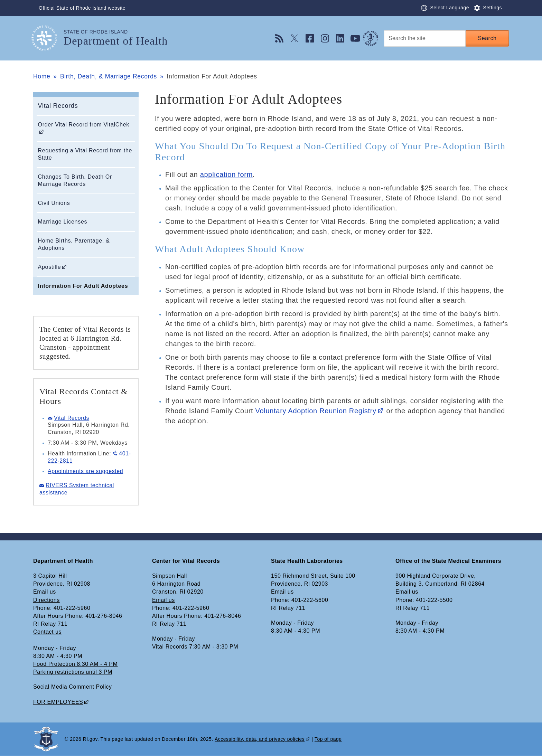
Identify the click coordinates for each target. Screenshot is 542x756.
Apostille (50, 267)
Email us (45, 592)
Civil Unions (54, 203)
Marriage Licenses (63, 222)
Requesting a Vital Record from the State (85, 154)
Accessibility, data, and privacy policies (260, 739)
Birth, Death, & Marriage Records (109, 76)
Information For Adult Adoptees (83, 286)
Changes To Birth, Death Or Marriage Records (75, 180)
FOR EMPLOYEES (58, 702)
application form (226, 174)
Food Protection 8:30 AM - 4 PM (75, 664)
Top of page (328, 739)
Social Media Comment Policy (73, 687)
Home (42, 76)
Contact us (47, 632)
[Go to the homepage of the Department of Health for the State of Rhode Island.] (48, 38)
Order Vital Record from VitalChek (84, 125)
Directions (46, 600)
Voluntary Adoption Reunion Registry (316, 411)
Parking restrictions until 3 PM (73, 672)
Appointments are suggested (85, 471)
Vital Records (58, 106)
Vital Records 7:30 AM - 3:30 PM (195, 647)
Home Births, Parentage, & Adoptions (74, 244)
